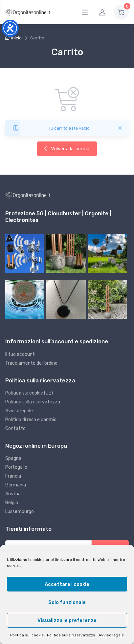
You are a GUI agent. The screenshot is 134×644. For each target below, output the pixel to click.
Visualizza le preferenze (67, 620)
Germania (16, 485)
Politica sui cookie (27, 635)
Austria (13, 494)
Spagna (13, 458)
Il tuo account (20, 354)
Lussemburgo (20, 512)
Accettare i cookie (67, 584)
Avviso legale (111, 635)
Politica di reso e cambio (31, 420)
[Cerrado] (120, 128)
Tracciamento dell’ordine (31, 363)
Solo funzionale (67, 602)
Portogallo (16, 467)
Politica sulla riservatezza (71, 635)
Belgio (12, 503)
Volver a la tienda (66, 149)
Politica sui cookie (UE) (29, 393)
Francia (13, 476)
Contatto (15, 429)
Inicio (16, 38)
